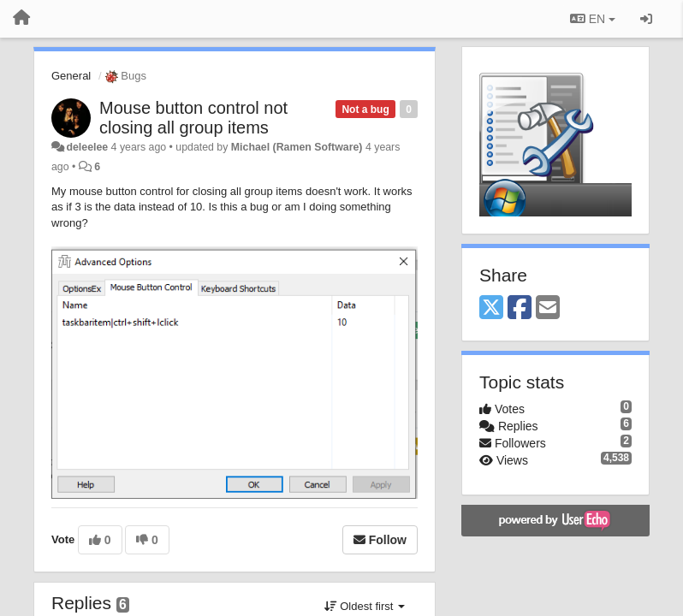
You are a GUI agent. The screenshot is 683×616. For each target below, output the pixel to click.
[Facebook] (520, 308)
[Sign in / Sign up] (646, 19)
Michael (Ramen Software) (297, 147)
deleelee (87, 147)
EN (593, 19)
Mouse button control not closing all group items (193, 118)
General (71, 76)
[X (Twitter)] (491, 308)
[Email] (548, 308)
